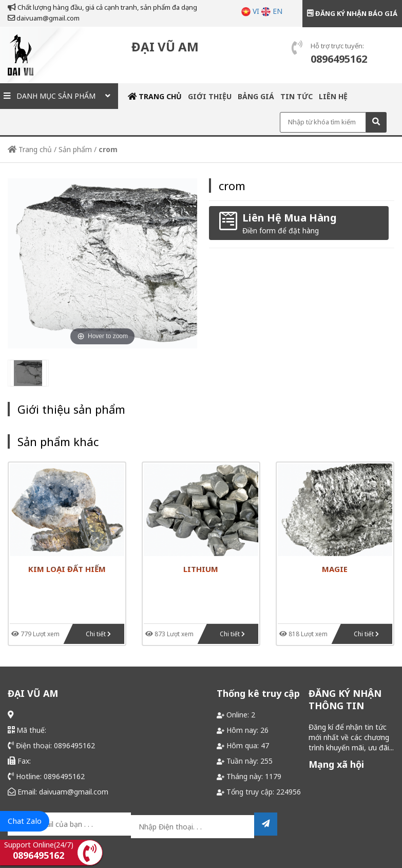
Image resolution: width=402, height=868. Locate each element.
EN (272, 11)
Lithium (201, 569)
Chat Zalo (25, 821)
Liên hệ (333, 96)
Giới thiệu (210, 96)
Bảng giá (256, 96)
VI (250, 11)
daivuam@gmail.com (44, 18)
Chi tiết (98, 634)
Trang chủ (155, 96)
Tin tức (296, 96)
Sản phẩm (75, 149)
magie (335, 569)
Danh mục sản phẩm (59, 96)
